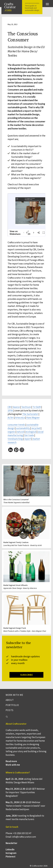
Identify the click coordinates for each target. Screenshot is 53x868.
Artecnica (20, 418)
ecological (31, 432)
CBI (9, 407)
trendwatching (15, 439)
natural (20, 432)
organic (11, 432)
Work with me (14, 695)
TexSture (26, 407)
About (10, 700)
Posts (10, 710)
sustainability (23, 428)
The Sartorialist (30, 414)
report (28, 439)
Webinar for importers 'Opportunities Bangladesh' (25, 792)
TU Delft (37, 407)
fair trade (29, 435)
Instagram (11, 853)
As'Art (11, 418)
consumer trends (16, 425)
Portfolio (12, 705)
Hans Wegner (33, 418)
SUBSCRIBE (26, 675)
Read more (11, 761)
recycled (36, 428)
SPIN (10, 411)
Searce (16, 407)
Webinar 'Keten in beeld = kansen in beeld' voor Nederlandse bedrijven (25, 806)
